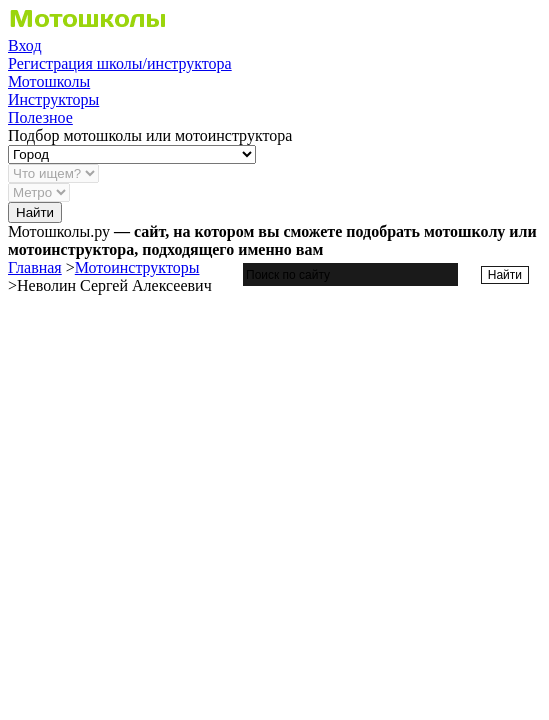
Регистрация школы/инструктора (120, 63)
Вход (25, 45)
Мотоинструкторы (137, 267)
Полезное (40, 117)
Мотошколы (49, 81)
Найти (35, 212)
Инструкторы (53, 99)
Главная (35, 267)
